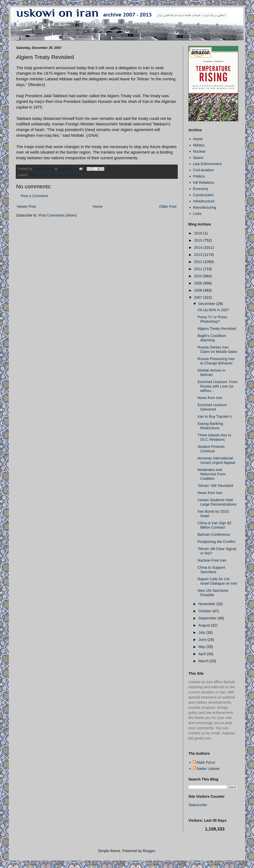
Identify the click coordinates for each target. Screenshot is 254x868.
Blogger (149, 851)
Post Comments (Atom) (58, 215)
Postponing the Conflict (216, 542)
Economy (201, 189)
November (207, 604)
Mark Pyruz (206, 762)
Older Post (168, 206)
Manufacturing (205, 207)
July (202, 632)
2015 (199, 240)
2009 (199, 283)
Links (197, 214)
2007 (199, 297)
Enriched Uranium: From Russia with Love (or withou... (218, 386)
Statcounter (198, 805)
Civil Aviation (203, 170)
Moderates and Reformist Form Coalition (212, 474)
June (203, 640)
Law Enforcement (207, 164)
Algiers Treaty (39, 175)
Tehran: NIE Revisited (215, 486)
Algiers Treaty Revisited (217, 329)
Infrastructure (204, 201)
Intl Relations (204, 182)
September (208, 618)
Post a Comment (34, 196)
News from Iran (210, 398)
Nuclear (199, 151)
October (206, 611)
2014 (199, 247)
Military (199, 145)
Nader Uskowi (208, 769)
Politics (199, 176)
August (205, 625)
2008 (199, 290)
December (207, 304)
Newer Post (26, 206)
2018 (199, 233)
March (204, 661)
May (202, 647)
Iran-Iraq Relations (64, 175)
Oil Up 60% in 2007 (213, 310)
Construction (203, 195)
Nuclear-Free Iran (212, 560)
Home (98, 206)
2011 (199, 269)
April (203, 654)
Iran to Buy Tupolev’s (215, 416)
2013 (199, 255)
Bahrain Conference (214, 534)
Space (198, 158)
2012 (199, 262)
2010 (199, 276)
